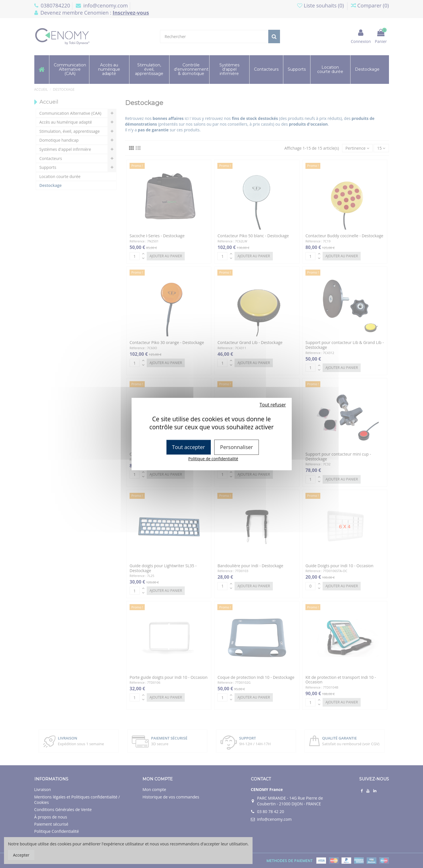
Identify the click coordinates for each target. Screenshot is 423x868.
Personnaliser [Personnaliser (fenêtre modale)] (237, 447)
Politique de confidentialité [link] (213, 459)
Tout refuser (273, 405)
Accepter (21, 855)
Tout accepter (189, 447)
